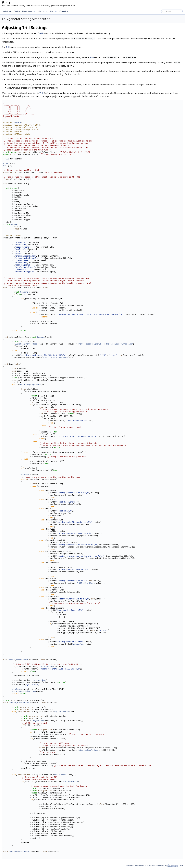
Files (53, 11)
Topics (17, 11)
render (12, 703)
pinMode (16, 689)
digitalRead (39, 721)
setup (12, 660)
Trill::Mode (78, 644)
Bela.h (18, 123)
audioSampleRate (69, 782)
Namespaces (29, 11)
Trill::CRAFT (46, 667)
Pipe (6, 163)
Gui (5, 166)
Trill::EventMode (86, 583)
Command (15, 224)
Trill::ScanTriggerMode (25, 344)
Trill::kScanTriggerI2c (90, 344)
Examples (64, 11)
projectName (40, 680)
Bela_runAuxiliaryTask (24, 691)
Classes (43, 11)
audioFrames (60, 775)
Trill (41, 33)
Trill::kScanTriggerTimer (119, 344)
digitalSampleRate (89, 750)
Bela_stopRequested (30, 385)
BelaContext (22, 660)
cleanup (13, 852)
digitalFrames (61, 712)
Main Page (7, 11)
